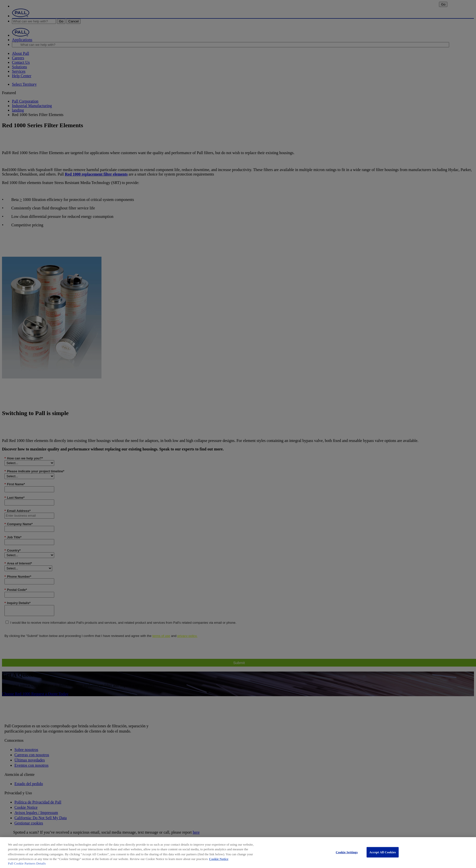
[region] (238, 853)
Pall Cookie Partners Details (27, 863)
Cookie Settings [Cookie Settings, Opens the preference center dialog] (347, 852)
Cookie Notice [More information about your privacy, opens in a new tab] (219, 859)
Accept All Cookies (383, 852)
